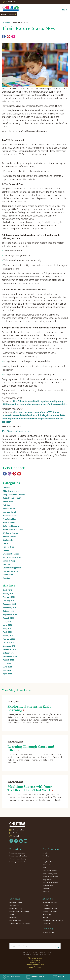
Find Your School (8, 14)
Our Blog (48, 929)
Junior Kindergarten (50, 871)
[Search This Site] (35, 946)
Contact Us (47, 923)
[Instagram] (10, 474)
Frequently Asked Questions (53, 920)
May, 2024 (7, 670)
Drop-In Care (47, 880)
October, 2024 (9, 653)
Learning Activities (11, 512)
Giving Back (47, 914)
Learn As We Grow (10, 571)
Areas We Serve (35, 967)
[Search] (57, 946)
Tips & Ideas (8, 502)
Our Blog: (7, 23)
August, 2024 (8, 660)
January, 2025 (9, 642)
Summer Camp (9, 561)
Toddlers (46, 856)
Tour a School (14, 906)
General (6, 550)
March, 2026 (8, 594)
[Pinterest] (8, 36)
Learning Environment (17, 862)
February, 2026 (9, 597)
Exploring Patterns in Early (29, 708)
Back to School (9, 523)
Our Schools (17, 899)
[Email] (13, 36)
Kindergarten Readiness (13, 530)
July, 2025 (7, 622)
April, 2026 (7, 590)
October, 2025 (9, 611)
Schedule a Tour (18, 830)
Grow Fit (46, 892)
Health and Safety (16, 909)
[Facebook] (4, 36)
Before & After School (51, 877)
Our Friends (8, 540)
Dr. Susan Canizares (16, 431)
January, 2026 (9, 601)
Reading (6, 578)
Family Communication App (19, 912)
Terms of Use (35, 963)
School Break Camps (50, 883)
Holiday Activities (10, 509)
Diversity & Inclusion (50, 903)
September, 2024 (10, 656)
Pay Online (16, 833)
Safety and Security (11, 526)
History (45, 917)
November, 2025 (10, 608)
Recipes (6, 488)
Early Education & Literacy (14, 495)
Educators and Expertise (18, 856)
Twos (45, 859)
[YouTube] (19, 474)
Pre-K (44, 868)
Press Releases (9, 536)
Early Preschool (48, 862)
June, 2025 (7, 625)
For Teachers (9, 547)
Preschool (46, 865)
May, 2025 (7, 629)
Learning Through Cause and (31, 748)
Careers (45, 906)
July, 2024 (7, 663)
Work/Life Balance (11, 533)
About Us (48, 899)
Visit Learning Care (35, 958)
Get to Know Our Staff (12, 498)
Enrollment (13, 917)
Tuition (12, 914)
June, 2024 (7, 667)
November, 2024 (10, 649)
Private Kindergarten (50, 874)
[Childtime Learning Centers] (9, 8)
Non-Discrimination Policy (35, 965)
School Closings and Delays (20, 923)
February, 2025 (9, 639)
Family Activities (10, 516)
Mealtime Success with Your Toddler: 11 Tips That (30, 788)
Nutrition (7, 505)
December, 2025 (10, 604)
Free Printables (9, 519)
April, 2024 (7, 674)
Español (16, 836)
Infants (45, 853)
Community (8, 575)
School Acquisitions (50, 909)
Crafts (6, 543)
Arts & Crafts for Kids (12, 557)
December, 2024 (10, 646)
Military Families (15, 920)
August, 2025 (8, 618)
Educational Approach (12, 568)
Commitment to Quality (18, 859)
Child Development (11, 491)
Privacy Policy (35, 960)
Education (15, 849)
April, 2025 (7, 632)
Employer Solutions (11, 554)
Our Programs (51, 849)
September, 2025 (10, 615)
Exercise (7, 564)
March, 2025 (8, 636)
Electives (46, 889)
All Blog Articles (48, 932)
